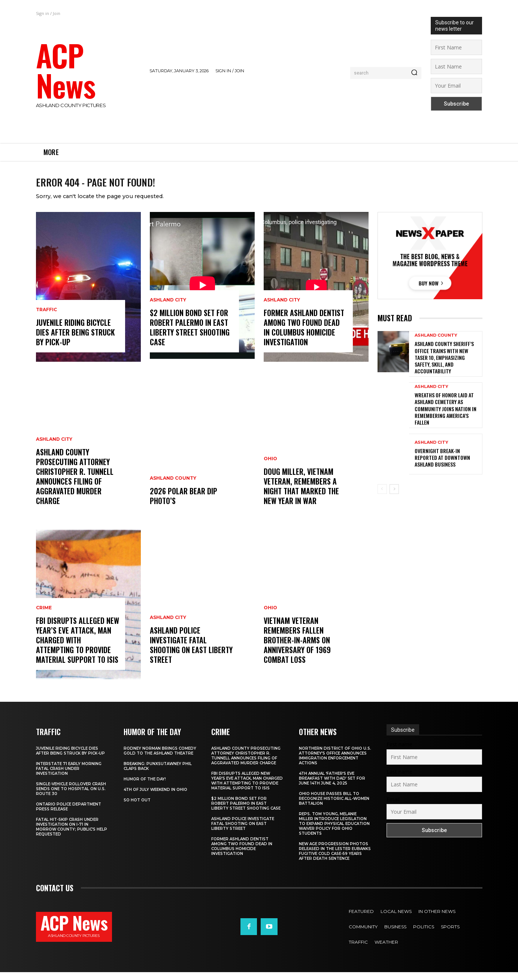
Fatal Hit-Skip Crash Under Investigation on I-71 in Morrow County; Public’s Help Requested (72, 835)
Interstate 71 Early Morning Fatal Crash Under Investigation (69, 776)
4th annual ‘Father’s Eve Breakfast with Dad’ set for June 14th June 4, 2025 (332, 786)
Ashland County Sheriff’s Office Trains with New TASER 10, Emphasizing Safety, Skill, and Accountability (444, 365)
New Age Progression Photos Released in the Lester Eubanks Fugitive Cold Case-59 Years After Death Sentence (335, 859)
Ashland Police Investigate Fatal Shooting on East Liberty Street (191, 653)
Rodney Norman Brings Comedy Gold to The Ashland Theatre (160, 759)
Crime (44, 616)
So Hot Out (137, 808)
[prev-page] (382, 497)
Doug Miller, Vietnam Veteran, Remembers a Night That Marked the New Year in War (301, 494)
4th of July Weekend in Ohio (155, 797)
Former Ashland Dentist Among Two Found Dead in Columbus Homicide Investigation (304, 335)
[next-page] (394, 497)
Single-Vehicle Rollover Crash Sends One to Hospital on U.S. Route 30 (71, 797)
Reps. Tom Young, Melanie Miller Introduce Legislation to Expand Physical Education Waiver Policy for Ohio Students (334, 832)
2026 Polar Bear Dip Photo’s (184, 504)
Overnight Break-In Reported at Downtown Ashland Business (442, 465)
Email (393, 807)
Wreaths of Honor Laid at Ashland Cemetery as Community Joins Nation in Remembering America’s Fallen (446, 416)
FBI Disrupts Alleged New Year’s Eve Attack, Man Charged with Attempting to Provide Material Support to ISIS (78, 648)
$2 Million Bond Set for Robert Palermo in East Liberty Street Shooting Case (190, 335)
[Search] (414, 73)
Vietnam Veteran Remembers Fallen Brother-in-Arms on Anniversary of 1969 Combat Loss (297, 648)
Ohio (270, 467)
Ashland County (173, 486)
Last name (399, 779)
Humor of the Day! (145, 787)
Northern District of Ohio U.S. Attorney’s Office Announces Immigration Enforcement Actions (335, 764)
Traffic (46, 318)
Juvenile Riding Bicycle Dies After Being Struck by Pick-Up (75, 340)
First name (399, 752)
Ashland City (54, 447)
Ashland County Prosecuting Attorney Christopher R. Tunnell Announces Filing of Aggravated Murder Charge (75, 484)
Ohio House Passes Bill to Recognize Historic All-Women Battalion (334, 806)
